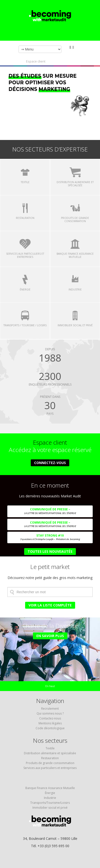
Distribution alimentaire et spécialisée (50, 753)
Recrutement (50, 709)
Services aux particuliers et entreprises (50, 768)
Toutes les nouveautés (50, 551)
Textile (50, 748)
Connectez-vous (50, 463)
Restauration (50, 758)
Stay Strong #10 (50, 538)
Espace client (36, 61)
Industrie (50, 798)
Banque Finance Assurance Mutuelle (50, 788)
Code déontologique (50, 728)
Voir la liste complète (50, 605)
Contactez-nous (50, 718)
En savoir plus (50, 636)
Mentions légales (50, 723)
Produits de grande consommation (50, 763)
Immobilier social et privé (50, 808)
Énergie (50, 793)
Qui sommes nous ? (50, 713)
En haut (50, 686)
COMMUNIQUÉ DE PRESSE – (50, 512)
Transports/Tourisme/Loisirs (50, 803)
